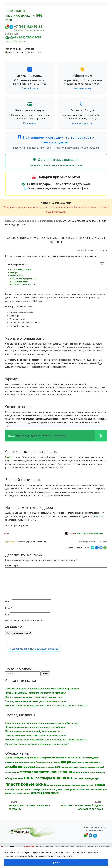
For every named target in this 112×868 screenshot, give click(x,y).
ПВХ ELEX (97, 516)
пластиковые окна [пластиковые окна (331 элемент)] (26, 784)
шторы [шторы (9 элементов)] (87, 790)
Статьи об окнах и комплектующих (39, 221)
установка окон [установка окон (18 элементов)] (47, 789)
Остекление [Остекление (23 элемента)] (63, 758)
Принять (56, 862)
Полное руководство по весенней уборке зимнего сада (33, 697)
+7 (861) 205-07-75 (27, 37)
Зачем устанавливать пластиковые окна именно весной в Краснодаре (42, 689)
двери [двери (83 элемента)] (66, 762)
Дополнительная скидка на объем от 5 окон (56, 165)
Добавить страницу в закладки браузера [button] (34, 649)
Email (9, 608)
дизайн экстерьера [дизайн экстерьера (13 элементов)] (45, 767)
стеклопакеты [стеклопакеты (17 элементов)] (30, 789)
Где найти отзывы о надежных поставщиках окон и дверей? (37, 744)
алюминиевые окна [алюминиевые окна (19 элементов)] (16, 762)
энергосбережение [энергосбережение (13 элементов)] (21, 793)
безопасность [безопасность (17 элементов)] (43, 762)
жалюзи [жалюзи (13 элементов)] (64, 767)
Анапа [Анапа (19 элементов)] (9, 758)
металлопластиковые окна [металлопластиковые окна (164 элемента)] (46, 772)
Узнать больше (30, 88)
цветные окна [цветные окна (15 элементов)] (77, 789)
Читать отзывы (82, 88)
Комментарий (13, 566)
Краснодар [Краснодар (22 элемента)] (33, 758)
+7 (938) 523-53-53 (28, 26)
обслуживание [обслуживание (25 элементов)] (14, 778)
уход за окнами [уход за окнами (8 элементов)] (62, 790)
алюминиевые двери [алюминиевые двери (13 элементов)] (88, 758)
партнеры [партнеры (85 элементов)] (44, 778)
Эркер (8, 457)
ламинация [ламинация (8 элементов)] (86, 767)
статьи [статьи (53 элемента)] (100, 785)
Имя (8, 601)
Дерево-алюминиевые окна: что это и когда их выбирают (36, 693)
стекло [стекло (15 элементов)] (18, 789)
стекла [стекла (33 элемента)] (10, 789)
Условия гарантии (82, 123)
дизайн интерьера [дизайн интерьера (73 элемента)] (20, 767)
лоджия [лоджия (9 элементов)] (15, 772)
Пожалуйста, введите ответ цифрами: (24, 621)
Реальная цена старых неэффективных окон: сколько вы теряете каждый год (46, 705)
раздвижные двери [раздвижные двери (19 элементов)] (58, 785)
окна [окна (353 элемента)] (29, 778)
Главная (10, 221)
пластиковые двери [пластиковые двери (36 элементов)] (86, 778)
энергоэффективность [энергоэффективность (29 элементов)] (45, 793)
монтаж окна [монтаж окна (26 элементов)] (81, 772)
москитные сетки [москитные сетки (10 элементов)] (97, 772)
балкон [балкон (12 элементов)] (32, 762)
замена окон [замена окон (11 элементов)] (75, 767)
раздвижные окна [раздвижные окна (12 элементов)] (78, 785)
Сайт (8, 615)
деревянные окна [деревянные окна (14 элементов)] (81, 762)
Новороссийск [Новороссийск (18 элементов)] (48, 758)
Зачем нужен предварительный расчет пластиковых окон (36, 701)
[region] (56, 857)
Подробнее (30, 123)
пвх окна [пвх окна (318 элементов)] (62, 778)
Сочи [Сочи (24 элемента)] (74, 758)
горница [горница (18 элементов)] (56, 762)
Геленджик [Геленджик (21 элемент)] (19, 758)
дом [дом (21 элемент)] (57, 767)
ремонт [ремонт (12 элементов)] (91, 785)
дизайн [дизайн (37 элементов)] (95, 762)
